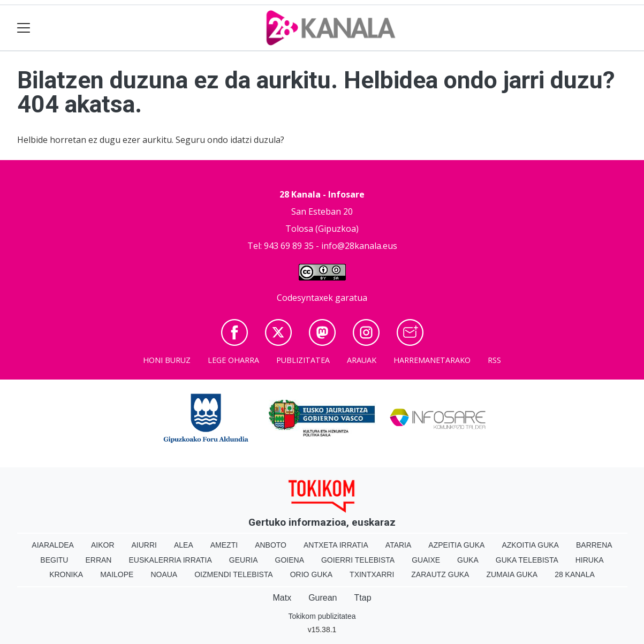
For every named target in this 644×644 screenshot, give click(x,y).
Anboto (271, 545)
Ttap (363, 598)
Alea (184, 545)
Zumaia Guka (512, 574)
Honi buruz (167, 360)
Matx (282, 598)
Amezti (224, 545)
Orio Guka (311, 574)
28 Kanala (575, 574)
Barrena (594, 545)
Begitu (54, 560)
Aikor (103, 545)
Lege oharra (233, 360)
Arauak (362, 360)
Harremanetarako (432, 360)
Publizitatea (303, 360)
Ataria (399, 545)
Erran (98, 560)
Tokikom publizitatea (322, 616)
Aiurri (144, 545)
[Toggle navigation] (24, 28)
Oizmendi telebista (234, 574)
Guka (468, 560)
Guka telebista (527, 560)
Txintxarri (372, 574)
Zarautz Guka (440, 574)
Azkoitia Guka (530, 545)
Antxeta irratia (336, 545)
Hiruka (590, 560)
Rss (494, 360)
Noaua (164, 574)
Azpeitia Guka (456, 545)
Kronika (66, 574)
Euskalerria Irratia (170, 560)
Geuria (244, 560)
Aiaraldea (53, 545)
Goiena (290, 560)
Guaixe (426, 560)
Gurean (323, 598)
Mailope (117, 574)
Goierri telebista (358, 560)
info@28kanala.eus (359, 246)
